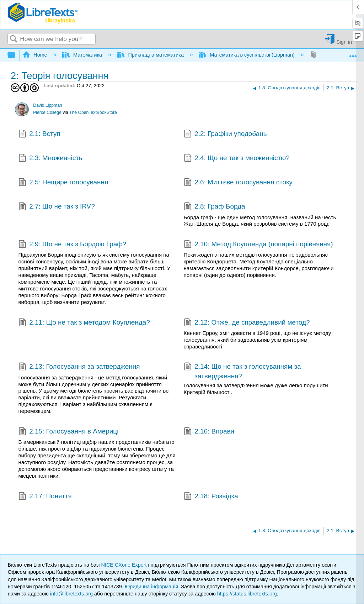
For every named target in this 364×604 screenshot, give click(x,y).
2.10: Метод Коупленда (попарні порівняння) (258, 245)
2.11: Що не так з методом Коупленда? (84, 323)
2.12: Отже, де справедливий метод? (247, 323)
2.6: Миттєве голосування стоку (238, 183)
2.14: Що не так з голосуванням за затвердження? (242, 371)
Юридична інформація (152, 587)
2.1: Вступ (39, 135)
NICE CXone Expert (125, 565)
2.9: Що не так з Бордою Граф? (73, 245)
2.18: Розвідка (211, 497)
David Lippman (48, 105)
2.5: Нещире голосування (63, 183)
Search (14, 39)
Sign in (344, 42)
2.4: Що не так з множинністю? (237, 159)
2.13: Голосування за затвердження (79, 367)
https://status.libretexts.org (247, 594)
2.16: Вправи (209, 432)
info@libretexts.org (71, 594)
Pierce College (47, 112)
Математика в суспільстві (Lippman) (247, 55)
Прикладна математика (151, 55)
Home (36, 55)
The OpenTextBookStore (93, 112)
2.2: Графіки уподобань (225, 135)
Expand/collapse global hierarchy (16, 55)
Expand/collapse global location (353, 53)
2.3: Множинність (50, 159)
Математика (83, 55)
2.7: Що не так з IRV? (57, 207)
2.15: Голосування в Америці (69, 432)
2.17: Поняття (45, 497)
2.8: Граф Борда (215, 207)
